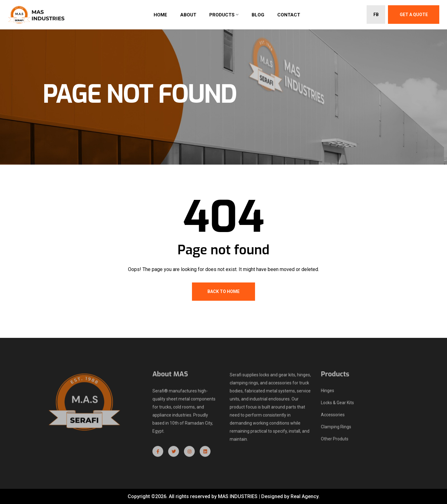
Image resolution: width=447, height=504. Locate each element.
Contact (289, 15)
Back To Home (223, 291)
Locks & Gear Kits (337, 405)
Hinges (328, 393)
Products (222, 15)
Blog (258, 15)
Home (160, 15)
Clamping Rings (336, 429)
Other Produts (335, 441)
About (188, 15)
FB (376, 15)
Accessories (333, 417)
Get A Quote (414, 15)
